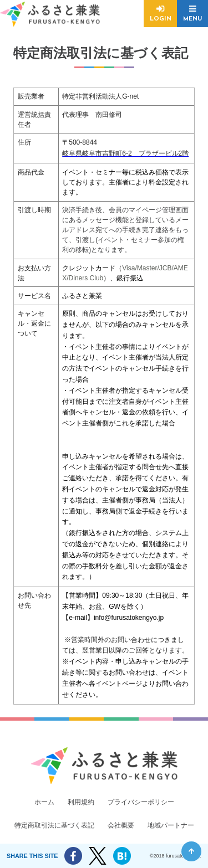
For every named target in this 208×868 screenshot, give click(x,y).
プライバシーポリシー (141, 802)
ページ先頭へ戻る (191, 851)
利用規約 (81, 802)
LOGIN (161, 19)
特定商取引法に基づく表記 (54, 825)
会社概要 (121, 825)
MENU (192, 19)
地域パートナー (171, 825)
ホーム (44, 802)
